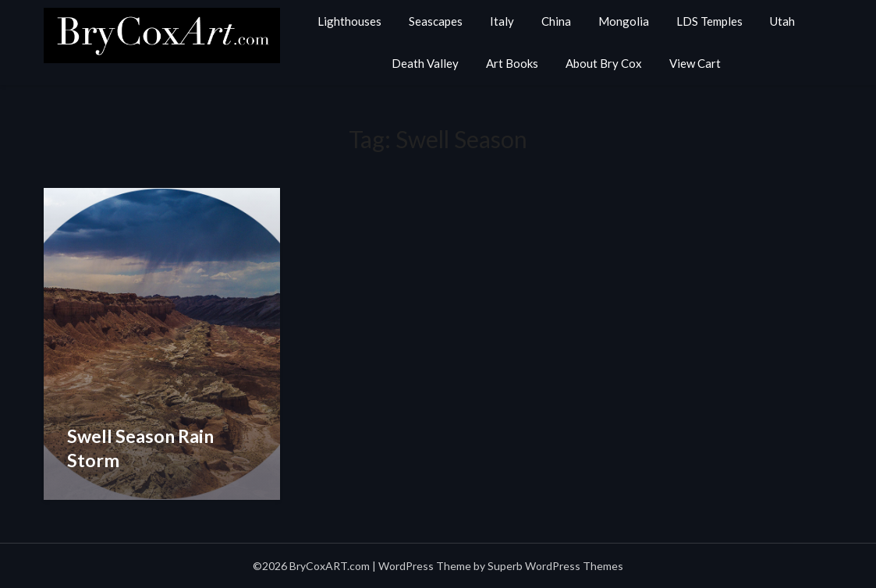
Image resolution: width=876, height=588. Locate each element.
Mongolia (624, 21)
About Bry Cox (604, 63)
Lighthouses (349, 21)
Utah (782, 21)
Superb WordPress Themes (555, 566)
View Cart (695, 63)
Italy (502, 21)
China (556, 21)
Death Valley (425, 63)
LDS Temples (709, 21)
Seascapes (436, 21)
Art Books (512, 63)
